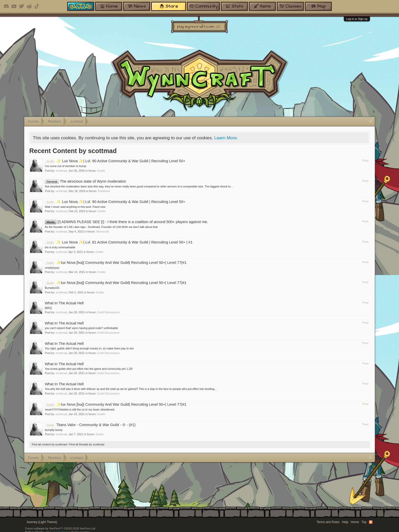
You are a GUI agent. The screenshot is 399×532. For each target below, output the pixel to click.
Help (345, 522)
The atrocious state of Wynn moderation (85, 181)
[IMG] (48, 308)
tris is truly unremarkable (60, 247)
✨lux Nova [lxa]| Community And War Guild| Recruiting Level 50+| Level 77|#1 (116, 263)
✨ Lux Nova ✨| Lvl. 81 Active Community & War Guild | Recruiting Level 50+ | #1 (119, 242)
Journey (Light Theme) (42, 522)
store (169, 6)
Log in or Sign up (357, 19)
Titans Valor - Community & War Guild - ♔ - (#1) (90, 425)
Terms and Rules (328, 522)
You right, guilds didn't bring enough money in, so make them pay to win (89, 348)
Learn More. (226, 138)
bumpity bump (54, 430)
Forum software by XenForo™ (61, 528)
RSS (371, 522)
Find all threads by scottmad (87, 444)
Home (355, 522)
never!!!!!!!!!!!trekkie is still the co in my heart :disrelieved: (80, 410)
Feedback (104, 191)
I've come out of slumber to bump (65, 166)
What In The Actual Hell (64, 303)
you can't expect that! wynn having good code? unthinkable (81, 328)
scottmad (61, 171)
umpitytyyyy (52, 268)
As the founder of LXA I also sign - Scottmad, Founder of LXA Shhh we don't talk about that (101, 227)
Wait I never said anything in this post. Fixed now (75, 207)
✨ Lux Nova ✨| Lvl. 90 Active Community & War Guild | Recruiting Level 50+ (115, 161)
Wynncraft (102, 231)
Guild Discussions (108, 312)
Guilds (101, 171)
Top (364, 522)
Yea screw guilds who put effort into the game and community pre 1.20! (89, 369)
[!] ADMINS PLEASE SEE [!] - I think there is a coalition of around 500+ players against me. (126, 222)
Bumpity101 (52, 288)
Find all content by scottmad (49, 444)
